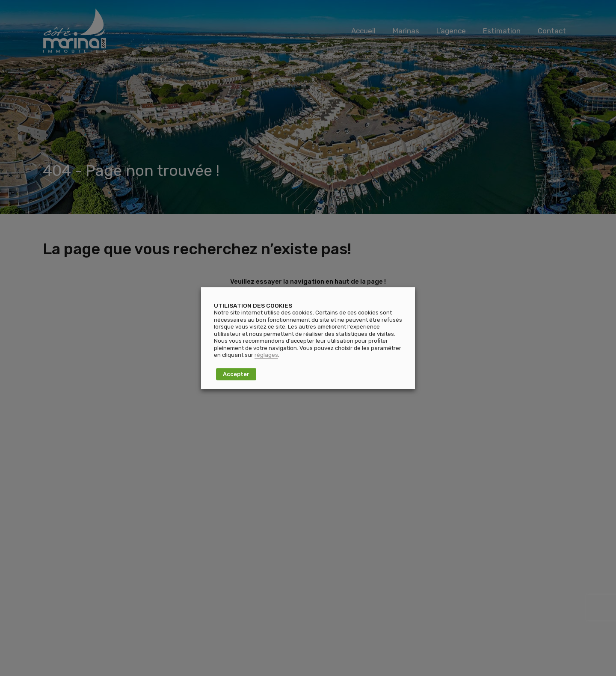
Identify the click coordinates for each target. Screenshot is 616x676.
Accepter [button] (236, 374)
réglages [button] (266, 355)
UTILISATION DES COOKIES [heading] (253, 305)
